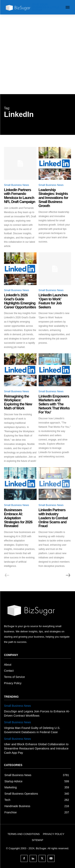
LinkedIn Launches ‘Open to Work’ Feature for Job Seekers (53, 301)
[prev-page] (7, 575)
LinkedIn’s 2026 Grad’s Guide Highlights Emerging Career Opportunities (20, 301)
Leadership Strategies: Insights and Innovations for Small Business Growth (53, 198)
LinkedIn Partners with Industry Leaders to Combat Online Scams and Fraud (53, 518)
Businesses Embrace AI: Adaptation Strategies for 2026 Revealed (18, 518)
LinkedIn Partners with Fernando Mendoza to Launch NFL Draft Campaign (20, 196)
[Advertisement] (37, 54)
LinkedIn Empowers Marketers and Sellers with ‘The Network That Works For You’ (54, 404)
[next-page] (68, 575)
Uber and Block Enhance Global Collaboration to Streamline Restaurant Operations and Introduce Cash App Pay (36, 748)
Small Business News (16, 185)
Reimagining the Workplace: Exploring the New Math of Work (18, 402)
